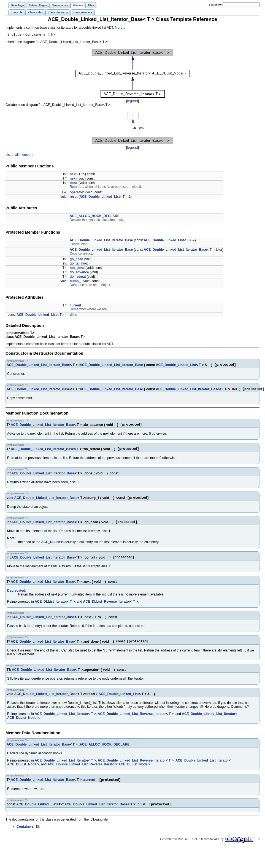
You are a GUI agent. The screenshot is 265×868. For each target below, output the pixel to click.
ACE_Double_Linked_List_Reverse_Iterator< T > (136, 721)
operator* (77, 193)
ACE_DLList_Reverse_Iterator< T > (110, 608)
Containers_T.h (28, 835)
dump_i (76, 282)
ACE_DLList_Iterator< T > (55, 608)
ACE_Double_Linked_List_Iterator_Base (101, 241)
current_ (76, 306)
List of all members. (20, 156)
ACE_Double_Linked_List (100, 197)
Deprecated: (17, 597)
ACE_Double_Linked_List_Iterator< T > (65, 721)
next (73, 175)
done (74, 184)
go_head (76, 260)
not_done (77, 269)
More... (120, 28)
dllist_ (75, 316)
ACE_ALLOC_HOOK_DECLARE (95, 217)
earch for (215, 5)
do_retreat (78, 277)
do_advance (79, 273)
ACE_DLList (51, 547)
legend (132, 102)
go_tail (75, 264)
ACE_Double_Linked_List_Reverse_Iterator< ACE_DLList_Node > (99, 771)
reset (74, 197)
